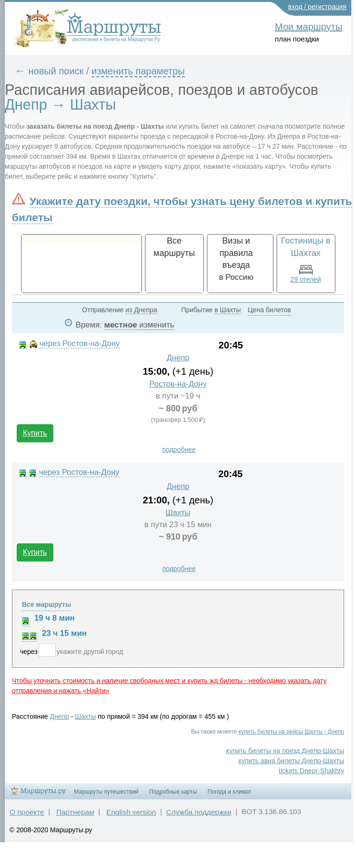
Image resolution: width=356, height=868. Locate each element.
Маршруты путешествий (106, 792)
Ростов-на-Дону (178, 384)
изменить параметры (138, 71)
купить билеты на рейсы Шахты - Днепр (291, 732)
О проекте (27, 812)
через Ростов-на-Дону (80, 343)
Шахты (178, 513)
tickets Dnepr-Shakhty (311, 771)
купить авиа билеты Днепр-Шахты (291, 761)
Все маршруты (46, 604)
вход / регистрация (318, 7)
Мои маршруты (309, 27)
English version (131, 812)
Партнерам (75, 812)
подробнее (179, 449)
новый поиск (56, 71)
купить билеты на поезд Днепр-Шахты (285, 751)
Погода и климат (230, 792)
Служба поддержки (199, 812)
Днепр (178, 358)
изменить (157, 325)
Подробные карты (173, 792)
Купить (35, 433)
